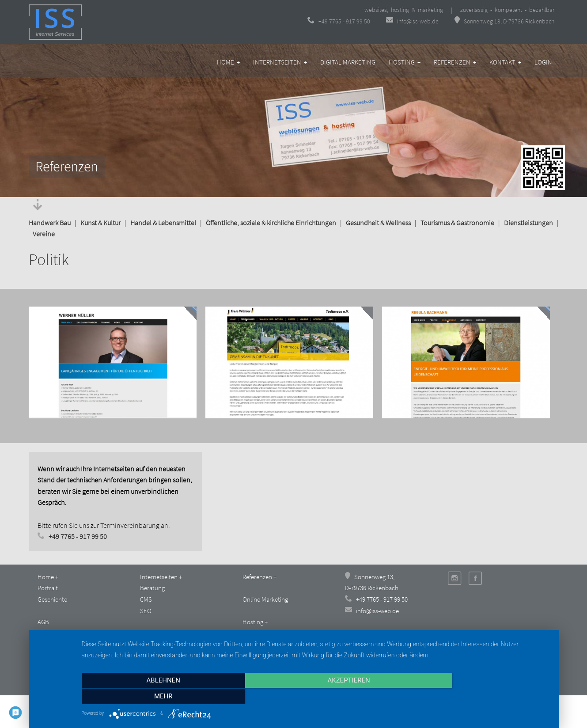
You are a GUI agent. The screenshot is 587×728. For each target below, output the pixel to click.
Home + (228, 62)
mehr (480, 697)
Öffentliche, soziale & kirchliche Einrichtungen (271, 223)
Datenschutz (54, 644)
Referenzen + (455, 62)
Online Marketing (265, 599)
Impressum (53, 633)
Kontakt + (505, 62)
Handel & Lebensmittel (163, 223)
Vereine (44, 234)
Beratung (152, 588)
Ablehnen (151, 697)
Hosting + (405, 62)
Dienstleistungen (528, 223)
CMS (146, 599)
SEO (146, 611)
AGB (43, 622)
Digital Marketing (348, 62)
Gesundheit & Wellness (378, 223)
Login (543, 62)
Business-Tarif (261, 633)
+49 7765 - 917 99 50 (339, 21)
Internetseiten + (280, 62)
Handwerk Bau (50, 223)
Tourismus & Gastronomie (457, 223)
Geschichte (52, 599)
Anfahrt (150, 644)
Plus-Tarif (255, 644)
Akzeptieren (315, 697)
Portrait (48, 588)
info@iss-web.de (413, 21)
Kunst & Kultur (100, 223)
